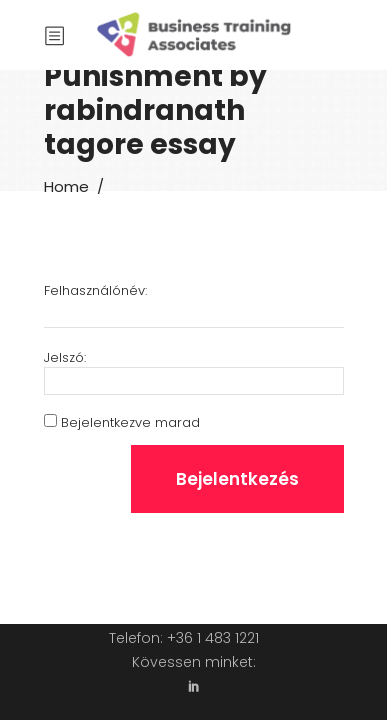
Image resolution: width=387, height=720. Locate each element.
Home (66, 186)
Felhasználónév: (95, 291)
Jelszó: (65, 358)
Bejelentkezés (237, 479)
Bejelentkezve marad (130, 423)
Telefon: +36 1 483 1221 (184, 638)
